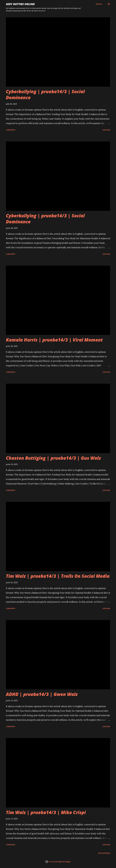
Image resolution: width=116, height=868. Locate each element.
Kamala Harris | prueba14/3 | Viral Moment (54, 340)
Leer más (106, 130)
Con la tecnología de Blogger (58, 862)
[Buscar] (99, 4)
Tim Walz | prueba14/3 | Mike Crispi (46, 812)
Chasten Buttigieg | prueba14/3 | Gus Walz (53, 458)
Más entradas (104, 853)
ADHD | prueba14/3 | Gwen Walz (42, 694)
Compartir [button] (10, 130)
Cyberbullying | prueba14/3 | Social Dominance (45, 94)
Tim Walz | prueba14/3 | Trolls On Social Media (58, 576)
